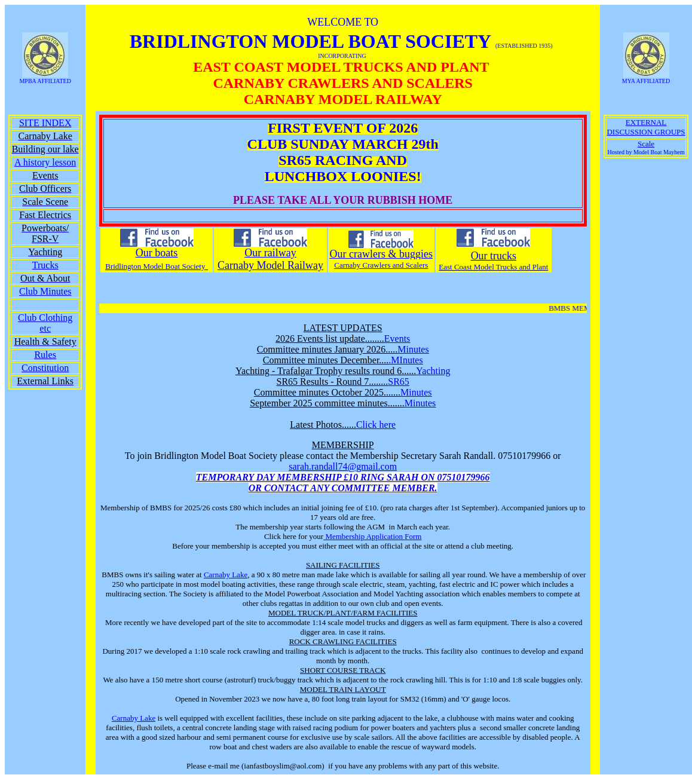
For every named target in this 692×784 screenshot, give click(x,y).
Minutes (413, 349)
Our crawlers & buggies (381, 254)
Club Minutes (45, 291)
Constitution (45, 368)
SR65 (399, 382)
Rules (45, 355)
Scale (646, 144)
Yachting (433, 371)
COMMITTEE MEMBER (383, 488)
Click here (376, 425)
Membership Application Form (372, 536)
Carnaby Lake (226, 575)
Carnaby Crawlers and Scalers (381, 265)
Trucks (45, 265)
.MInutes (405, 360)
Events (397, 339)
